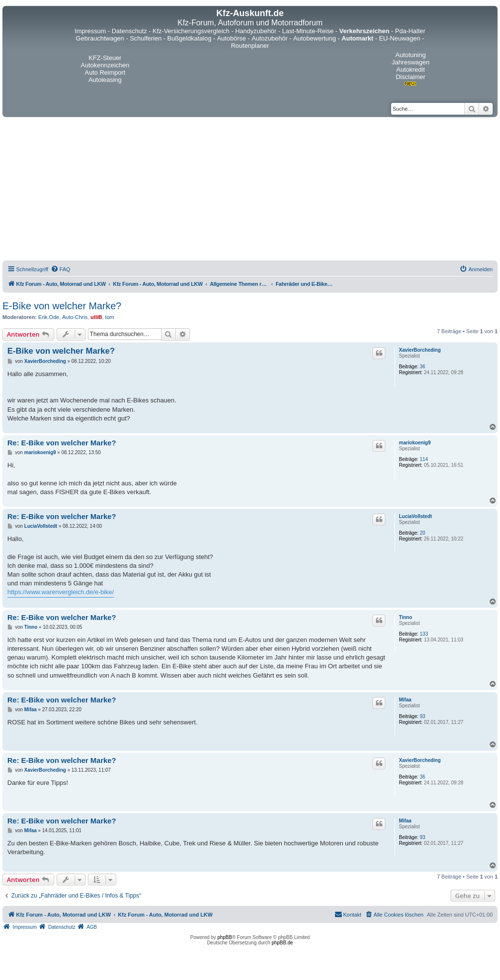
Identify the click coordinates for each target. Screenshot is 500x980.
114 (424, 459)
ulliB (96, 317)
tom (109, 317)
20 (423, 533)
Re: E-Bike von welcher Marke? (62, 443)
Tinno (406, 617)
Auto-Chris (75, 317)
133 (424, 634)
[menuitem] (61, 269)
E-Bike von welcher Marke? (62, 306)
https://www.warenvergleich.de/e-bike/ (61, 592)
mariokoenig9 (415, 443)
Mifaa (405, 700)
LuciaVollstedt (416, 516)
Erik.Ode (49, 317)
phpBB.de (282, 943)
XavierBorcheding (420, 350)
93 (423, 716)
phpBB (225, 937)
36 (423, 367)
